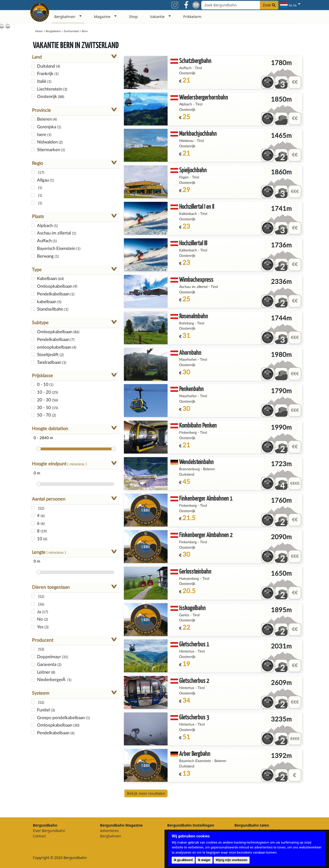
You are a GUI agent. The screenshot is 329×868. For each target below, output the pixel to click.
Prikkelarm (192, 17)
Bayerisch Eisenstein (195, 761)
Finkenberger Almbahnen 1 (206, 498)
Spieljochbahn (193, 170)
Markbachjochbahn (198, 133)
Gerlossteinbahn (195, 571)
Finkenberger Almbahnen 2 (206, 535)
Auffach (185, 68)
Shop (133, 17)
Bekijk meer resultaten (146, 794)
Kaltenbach (188, 214)
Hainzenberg (189, 579)
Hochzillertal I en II (197, 206)
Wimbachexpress (196, 279)
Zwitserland (71, 31)
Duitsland (187, 475)
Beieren (209, 469)
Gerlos (184, 615)
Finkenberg (188, 433)
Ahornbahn (190, 352)
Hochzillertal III (193, 243)
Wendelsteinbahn (196, 462)
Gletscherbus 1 (194, 644)
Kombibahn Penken (198, 425)
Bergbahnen (53, 31)
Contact (39, 836)
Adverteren (109, 831)
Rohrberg (186, 323)
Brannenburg (189, 469)
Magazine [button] (102, 17)
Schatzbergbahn (195, 61)
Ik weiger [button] (204, 860)
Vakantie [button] (157, 17)
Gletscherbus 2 (194, 680)
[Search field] (240, 5)
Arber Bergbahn (195, 753)
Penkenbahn (191, 389)
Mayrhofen (188, 360)
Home (39, 31)
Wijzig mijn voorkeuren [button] (231, 860)
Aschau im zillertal (193, 287)
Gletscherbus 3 (194, 717)
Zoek (269, 5)
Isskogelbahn (192, 608)
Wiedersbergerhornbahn (204, 97)
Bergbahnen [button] (65, 17)
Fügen (184, 177)
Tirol (198, 68)
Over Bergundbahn (49, 831)
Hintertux (187, 652)
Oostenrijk (187, 73)
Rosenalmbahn (194, 316)
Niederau (186, 141)
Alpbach (186, 104)
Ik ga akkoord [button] (183, 860)
